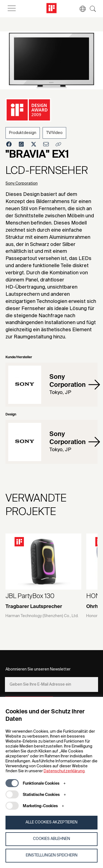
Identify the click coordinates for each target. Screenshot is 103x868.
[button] (80, 9)
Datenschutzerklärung (64, 771)
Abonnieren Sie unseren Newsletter (38, 669)
